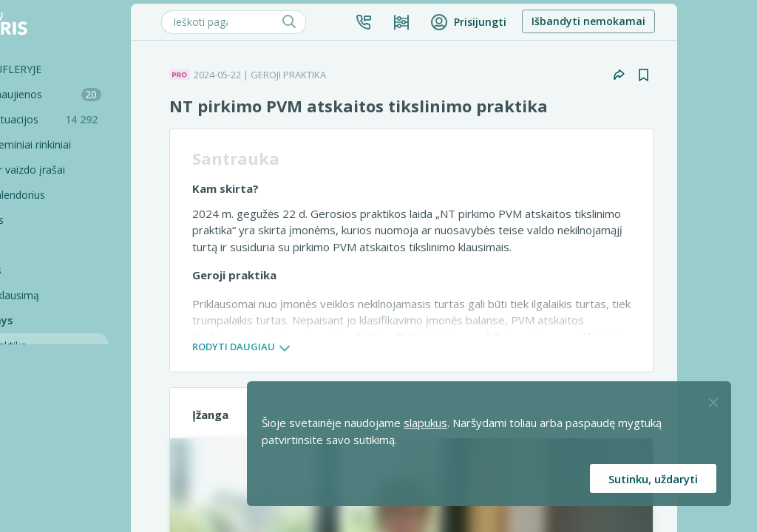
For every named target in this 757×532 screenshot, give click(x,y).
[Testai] (92, 245)
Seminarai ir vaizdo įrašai (82, 170)
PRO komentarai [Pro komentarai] (73, 396)
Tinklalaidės (50, 270)
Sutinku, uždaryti (653, 479)
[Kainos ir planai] (478, 22)
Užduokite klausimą (69, 295)
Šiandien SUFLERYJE (70, 69)
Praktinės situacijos (103, 119)
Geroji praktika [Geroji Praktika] (68, 345)
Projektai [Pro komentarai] (55, 496)
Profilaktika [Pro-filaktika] (60, 421)
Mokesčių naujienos (100, 94)
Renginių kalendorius (72, 195)
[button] (440, 22)
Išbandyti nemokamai (665, 21)
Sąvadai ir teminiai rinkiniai (85, 144)
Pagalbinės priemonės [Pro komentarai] (86, 471)
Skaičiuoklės (51, 220)
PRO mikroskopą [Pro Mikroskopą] (74, 371)
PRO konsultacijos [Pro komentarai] (77, 446)
